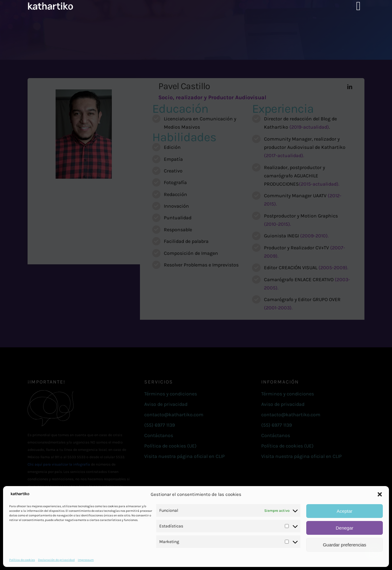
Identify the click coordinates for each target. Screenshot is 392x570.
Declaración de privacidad (56, 560)
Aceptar (345, 511)
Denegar (345, 528)
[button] (380, 494)
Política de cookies (22, 560)
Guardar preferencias (345, 545)
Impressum (86, 560)
